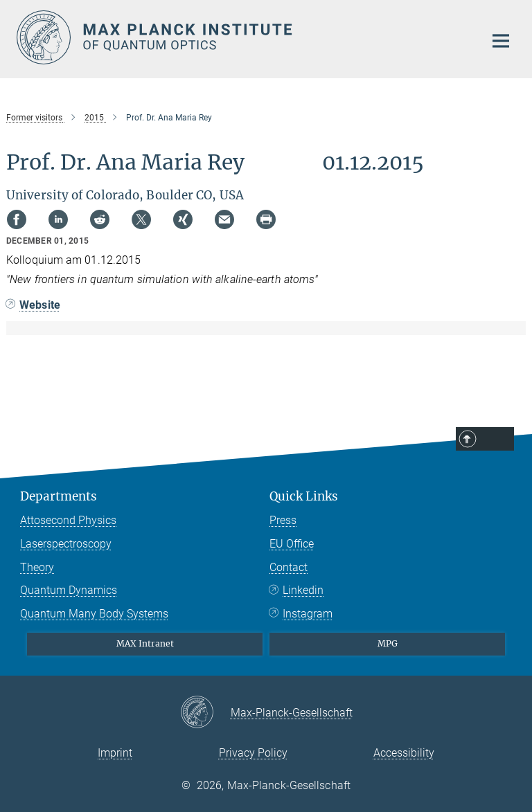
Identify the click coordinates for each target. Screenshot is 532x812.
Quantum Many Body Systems (94, 614)
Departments (59, 496)
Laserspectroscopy (66, 544)
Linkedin (303, 590)
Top (496, 440)
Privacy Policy (253, 753)
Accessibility (404, 753)
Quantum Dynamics (69, 590)
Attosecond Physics (68, 520)
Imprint (115, 753)
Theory (37, 567)
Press (283, 520)
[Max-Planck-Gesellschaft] (205, 713)
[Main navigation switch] (501, 41)
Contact (289, 567)
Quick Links (304, 496)
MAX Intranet (145, 643)
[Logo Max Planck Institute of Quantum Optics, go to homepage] (242, 37)
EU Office (292, 544)
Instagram (308, 614)
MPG (388, 643)
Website (40, 305)
